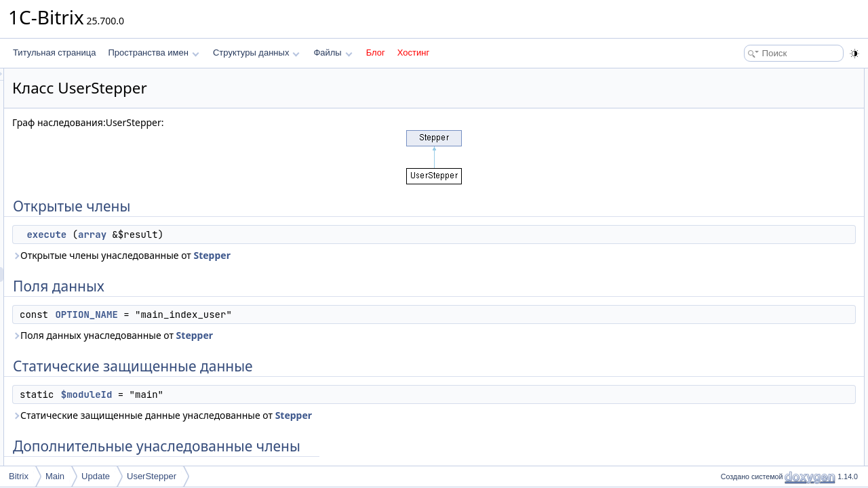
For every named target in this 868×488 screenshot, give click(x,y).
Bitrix (19, 476)
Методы (732, 195)
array (262, 235)
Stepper (381, 255)
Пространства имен (153, 53)
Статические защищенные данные (782, 136)
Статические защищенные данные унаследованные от (332, 415)
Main (55, 476)
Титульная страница (54, 53)
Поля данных (742, 106)
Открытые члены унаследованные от (291, 255)
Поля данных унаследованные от (282, 335)
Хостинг (413, 53)
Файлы (333, 53)
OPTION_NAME (256, 314)
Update (96, 476)
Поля (727, 225)
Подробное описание (757, 180)
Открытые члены (749, 76)
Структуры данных (256, 53)
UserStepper (152, 476)
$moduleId (256, 394)
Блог (376, 53)
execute (216, 235)
